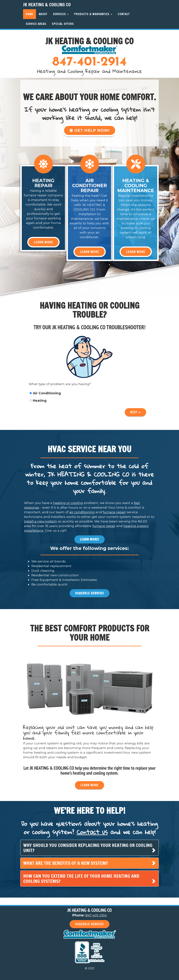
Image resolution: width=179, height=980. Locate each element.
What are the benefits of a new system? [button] (66, 863)
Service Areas (36, 24)
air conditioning (82, 512)
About (43, 14)
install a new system (41, 521)
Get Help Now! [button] (89, 130)
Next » (135, 412)
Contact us (92, 832)
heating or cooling (68, 503)
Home (30, 14)
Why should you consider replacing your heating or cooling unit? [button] (88, 848)
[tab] (89, 848)
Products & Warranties (93, 14)
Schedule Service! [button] (89, 593)
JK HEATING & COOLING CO (47, 5)
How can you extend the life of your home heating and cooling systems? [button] (81, 879)
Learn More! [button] (89, 539)
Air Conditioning (45, 393)
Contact (124, 14)
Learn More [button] (43, 242)
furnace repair (114, 512)
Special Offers (63, 24)
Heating (38, 400)
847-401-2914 (90, 62)
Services (61, 14)
